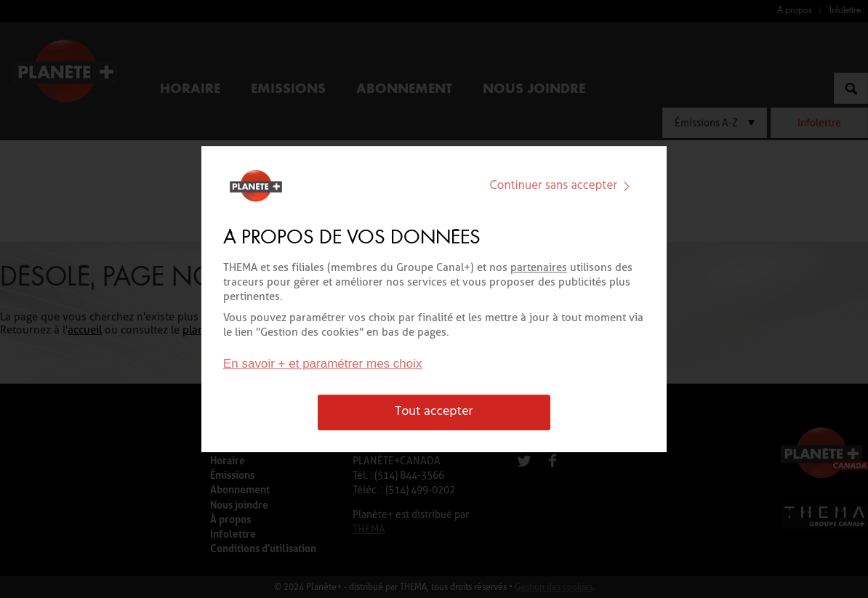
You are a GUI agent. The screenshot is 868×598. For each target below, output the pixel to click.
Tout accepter (434, 412)
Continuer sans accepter (563, 186)
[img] (627, 186)
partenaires (539, 267)
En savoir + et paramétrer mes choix (323, 364)
